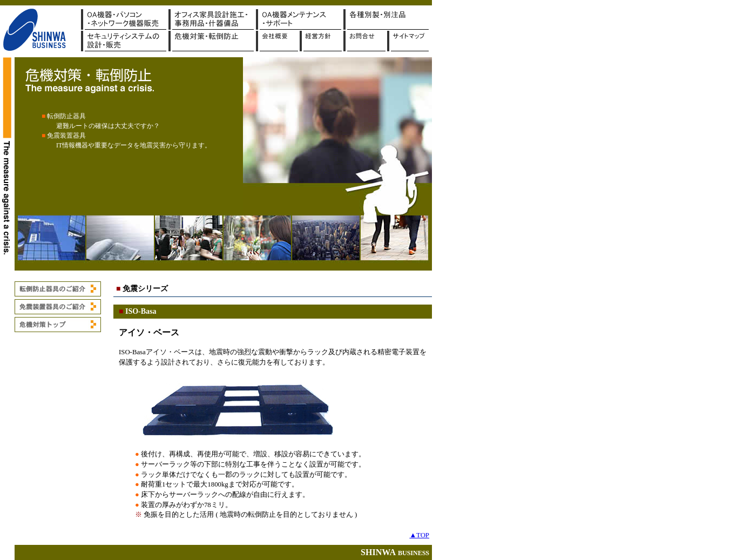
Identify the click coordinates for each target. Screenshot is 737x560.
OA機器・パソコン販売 (125, 19)
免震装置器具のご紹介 (58, 307)
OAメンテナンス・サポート (300, 19)
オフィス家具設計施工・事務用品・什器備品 (212, 19)
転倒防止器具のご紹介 (58, 289)
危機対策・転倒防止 (212, 41)
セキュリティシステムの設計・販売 (125, 41)
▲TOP (419, 535)
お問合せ (365, 41)
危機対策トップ (58, 325)
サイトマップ (408, 41)
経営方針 (322, 41)
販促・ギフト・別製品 (387, 19)
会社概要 (278, 41)
